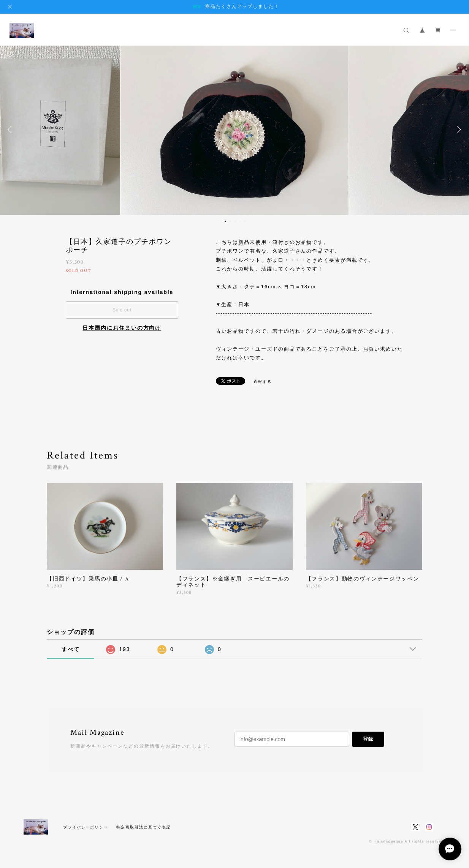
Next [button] (458, 130)
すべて (71, 649)
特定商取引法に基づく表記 (143, 827)
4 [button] (240, 221)
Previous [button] (11, 130)
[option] (234, 130)
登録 (368, 739)
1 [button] (225, 221)
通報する (263, 382)
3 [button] (235, 221)
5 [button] (245, 221)
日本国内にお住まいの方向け (122, 328)
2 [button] (230, 221)
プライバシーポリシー (86, 827)
